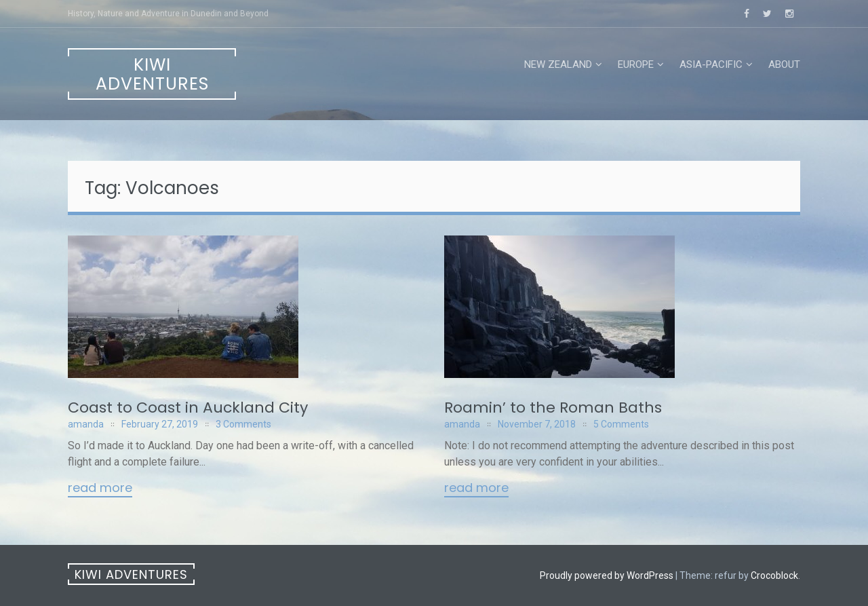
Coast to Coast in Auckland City (188, 408)
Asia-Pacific (711, 64)
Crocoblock (774, 575)
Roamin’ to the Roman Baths (553, 408)
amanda (86, 424)
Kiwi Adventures (152, 74)
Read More (100, 489)
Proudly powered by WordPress (607, 575)
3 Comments (243, 424)
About (784, 64)
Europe (636, 64)
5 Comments (621, 424)
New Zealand (558, 64)
